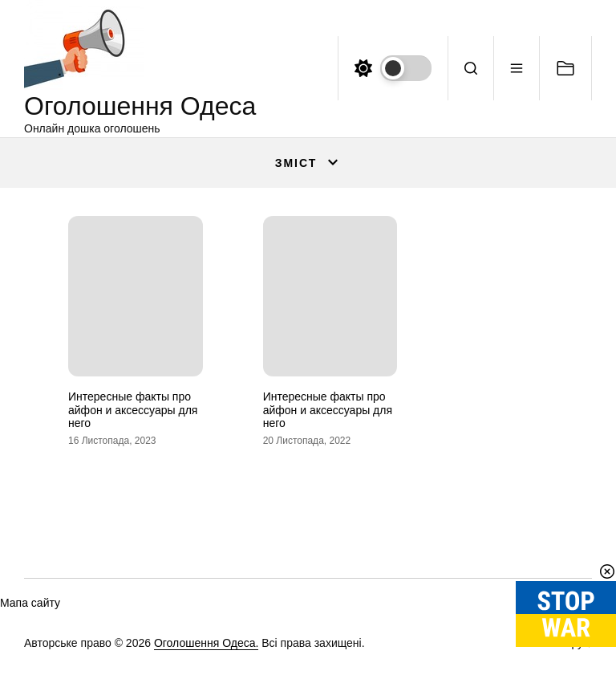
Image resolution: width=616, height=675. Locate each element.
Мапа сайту (30, 603)
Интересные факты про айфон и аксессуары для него (133, 410)
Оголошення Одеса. (206, 643)
